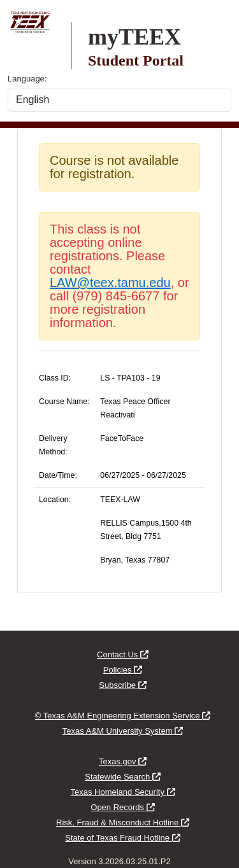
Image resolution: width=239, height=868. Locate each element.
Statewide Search (123, 777)
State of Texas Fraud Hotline (122, 838)
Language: (27, 79)
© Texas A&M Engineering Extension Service (123, 716)
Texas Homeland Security (122, 792)
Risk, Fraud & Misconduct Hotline (123, 822)
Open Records (122, 807)
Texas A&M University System (123, 731)
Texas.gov (123, 761)
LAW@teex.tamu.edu (110, 283)
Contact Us (123, 654)
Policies (123, 670)
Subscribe (122, 685)
